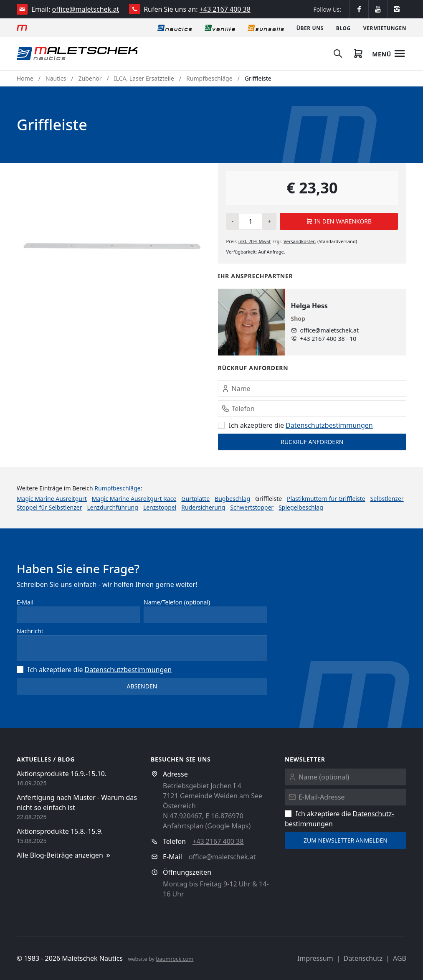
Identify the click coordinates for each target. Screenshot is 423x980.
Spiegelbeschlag (301, 507)
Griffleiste (258, 78)
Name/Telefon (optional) (177, 602)
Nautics (56, 78)
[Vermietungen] (385, 28)
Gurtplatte (195, 499)
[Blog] (343, 28)
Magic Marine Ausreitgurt (52, 499)
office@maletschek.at (86, 9)
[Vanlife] (220, 28)
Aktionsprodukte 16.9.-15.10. (62, 774)
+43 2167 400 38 (225, 9)
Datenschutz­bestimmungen (329, 425)
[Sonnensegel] (266, 28)
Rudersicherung (203, 507)
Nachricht (30, 631)
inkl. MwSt (255, 241)
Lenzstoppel (160, 507)
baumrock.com (175, 959)
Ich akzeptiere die (295, 425)
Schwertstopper (252, 507)
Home (25, 78)
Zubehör (90, 78)
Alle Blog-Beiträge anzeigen (64, 855)
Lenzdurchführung (112, 507)
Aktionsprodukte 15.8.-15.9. (60, 831)
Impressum (315, 958)
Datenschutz (363, 958)
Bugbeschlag (232, 499)
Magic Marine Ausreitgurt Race (134, 499)
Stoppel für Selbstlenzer (49, 507)
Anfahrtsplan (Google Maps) (207, 826)
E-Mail (25, 602)
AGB (400, 958)
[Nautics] (175, 28)
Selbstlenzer (387, 499)
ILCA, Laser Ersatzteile (144, 78)
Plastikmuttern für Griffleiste (326, 499)
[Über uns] (310, 28)
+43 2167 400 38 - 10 (328, 339)
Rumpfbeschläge (209, 78)
